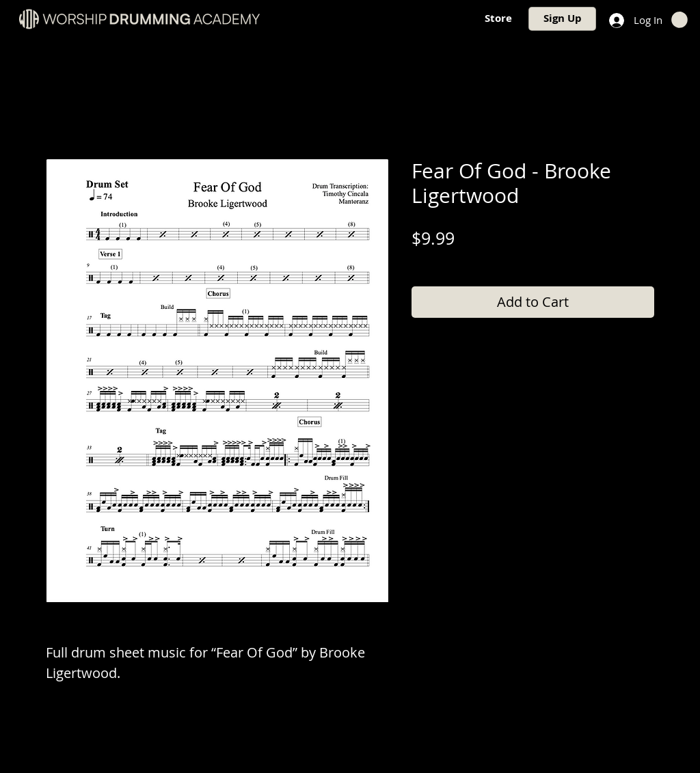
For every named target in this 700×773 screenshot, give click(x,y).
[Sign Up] (562, 19)
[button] (679, 20)
